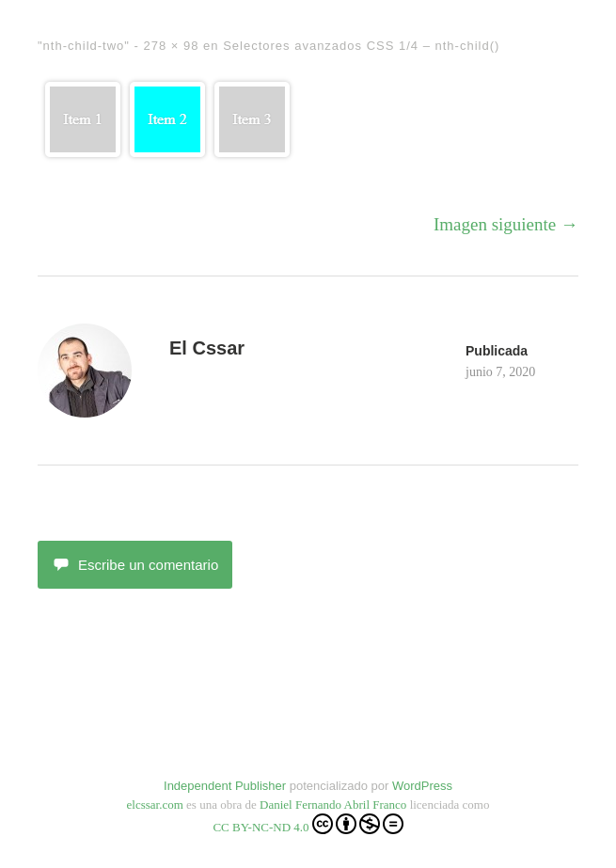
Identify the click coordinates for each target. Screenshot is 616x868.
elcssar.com (155, 805)
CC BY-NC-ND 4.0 (308, 824)
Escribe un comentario (135, 565)
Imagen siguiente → (506, 224)
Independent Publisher (225, 786)
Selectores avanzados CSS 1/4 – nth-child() (361, 46)
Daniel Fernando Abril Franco (333, 805)
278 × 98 (171, 46)
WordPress (422, 786)
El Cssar (207, 348)
